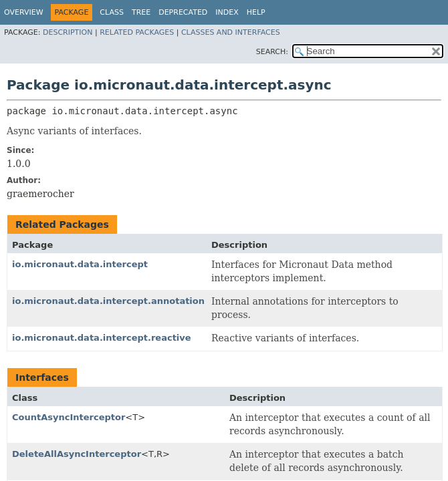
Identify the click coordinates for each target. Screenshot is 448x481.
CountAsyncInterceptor (69, 417)
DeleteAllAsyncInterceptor (77, 454)
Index (227, 12)
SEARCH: (272, 52)
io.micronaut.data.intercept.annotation (108, 301)
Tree (141, 12)
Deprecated (183, 12)
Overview (24, 12)
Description (68, 32)
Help (256, 12)
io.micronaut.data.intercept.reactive (102, 338)
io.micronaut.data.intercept (80, 264)
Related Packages (137, 32)
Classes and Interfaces (231, 32)
